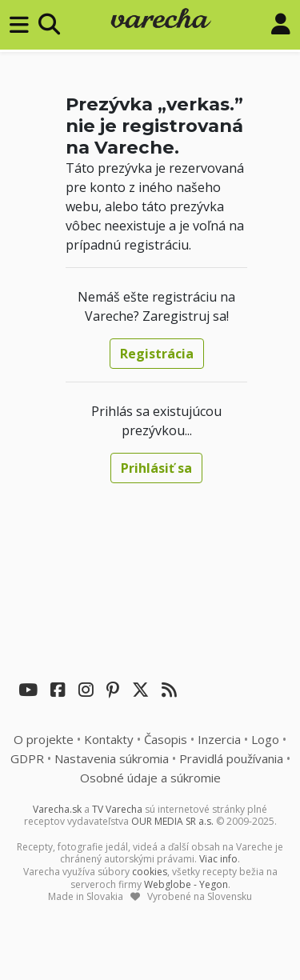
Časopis (166, 739)
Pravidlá (231, 758)
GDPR (27, 758)
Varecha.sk (57, 809)
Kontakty (109, 739)
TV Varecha (117, 809)
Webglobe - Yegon (186, 884)
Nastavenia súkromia (112, 758)
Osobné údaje (150, 778)
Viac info (218, 859)
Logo (265, 739)
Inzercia (219, 739)
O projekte (44, 739)
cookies (150, 872)
